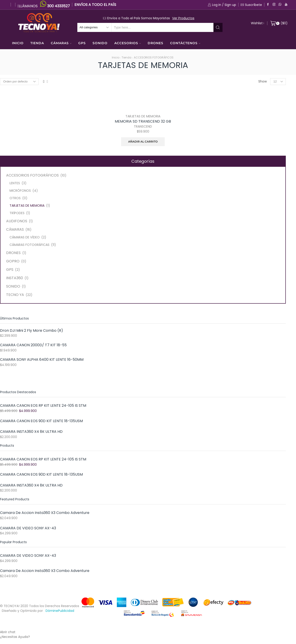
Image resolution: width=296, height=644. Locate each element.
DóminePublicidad (60, 611)
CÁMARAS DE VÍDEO (25, 237)
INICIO (18, 43)
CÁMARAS (61, 43)
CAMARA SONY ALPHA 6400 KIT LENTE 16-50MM (42, 360)
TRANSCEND (143, 126)
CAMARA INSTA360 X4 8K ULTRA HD (31, 432)
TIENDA (37, 43)
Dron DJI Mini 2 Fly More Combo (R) (32, 331)
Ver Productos (183, 18)
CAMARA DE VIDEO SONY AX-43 (28, 528)
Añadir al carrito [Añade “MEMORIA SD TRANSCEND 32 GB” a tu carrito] (143, 142)
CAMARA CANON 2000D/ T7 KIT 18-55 (33, 345)
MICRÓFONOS (20, 191)
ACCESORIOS (128, 43)
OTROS (15, 198)
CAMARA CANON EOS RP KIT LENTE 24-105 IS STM (43, 406)
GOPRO (13, 261)
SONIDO (100, 43)
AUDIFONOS (17, 221)
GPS (82, 43)
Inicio (116, 57)
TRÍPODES (17, 213)
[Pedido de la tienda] (19, 82)
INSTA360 (15, 278)
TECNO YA (15, 295)
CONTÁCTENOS (185, 43)
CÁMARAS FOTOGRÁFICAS (29, 245)
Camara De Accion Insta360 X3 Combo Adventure (45, 513)
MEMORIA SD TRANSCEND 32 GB (143, 121)
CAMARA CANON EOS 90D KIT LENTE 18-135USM (41, 421)
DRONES (155, 43)
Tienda (126, 57)
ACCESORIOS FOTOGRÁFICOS (154, 57)
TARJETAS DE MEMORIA (143, 116)
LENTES (15, 183)
